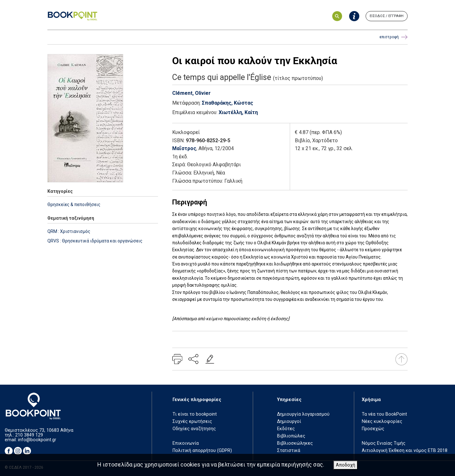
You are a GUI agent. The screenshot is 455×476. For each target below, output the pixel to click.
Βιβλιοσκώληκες (295, 443)
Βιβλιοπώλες (291, 436)
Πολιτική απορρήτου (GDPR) (202, 451)
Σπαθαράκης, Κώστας (227, 103)
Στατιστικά (289, 451)
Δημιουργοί (289, 421)
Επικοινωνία (186, 443)
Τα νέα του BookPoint (384, 414)
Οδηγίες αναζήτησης (194, 429)
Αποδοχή (346, 465)
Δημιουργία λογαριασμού (303, 414)
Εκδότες (286, 429)
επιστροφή (394, 37)
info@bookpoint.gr (37, 440)
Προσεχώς (373, 429)
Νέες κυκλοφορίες (382, 421)
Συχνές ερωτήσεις (192, 421)
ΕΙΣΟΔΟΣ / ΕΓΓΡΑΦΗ (387, 16)
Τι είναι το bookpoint (195, 414)
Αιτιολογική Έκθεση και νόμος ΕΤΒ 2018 (405, 451)
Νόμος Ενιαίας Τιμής (384, 443)
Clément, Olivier (191, 93)
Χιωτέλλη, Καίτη (238, 112)
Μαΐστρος (184, 148)
